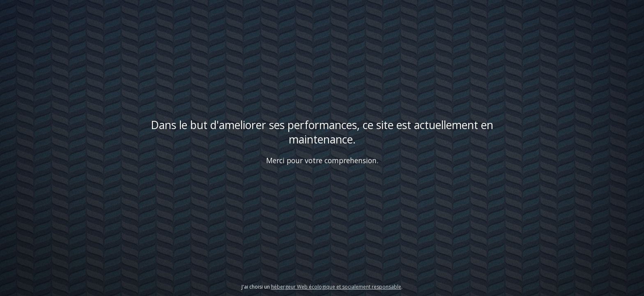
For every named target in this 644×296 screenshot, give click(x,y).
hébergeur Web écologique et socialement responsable (336, 287)
